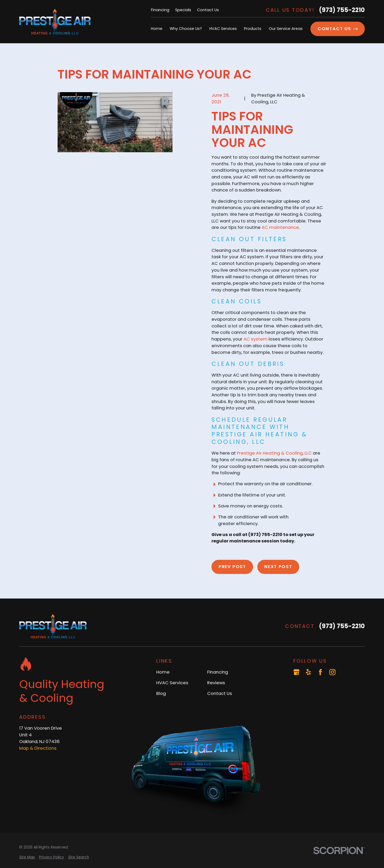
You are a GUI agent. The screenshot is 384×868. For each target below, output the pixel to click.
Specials (183, 10)
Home (163, 672)
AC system (255, 339)
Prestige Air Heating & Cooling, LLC (274, 453)
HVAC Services (172, 683)
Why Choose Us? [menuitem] (186, 29)
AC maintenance (280, 227)
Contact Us (208, 10)
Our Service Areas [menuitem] (286, 29)
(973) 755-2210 (342, 10)
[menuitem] (27, 857)
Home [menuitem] (157, 29)
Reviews (216, 683)
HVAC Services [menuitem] (223, 29)
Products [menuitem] (253, 29)
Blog (161, 693)
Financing (160, 10)
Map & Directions (38, 748)
